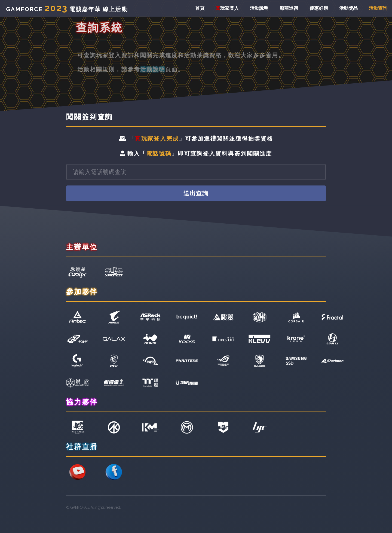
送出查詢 (196, 193)
